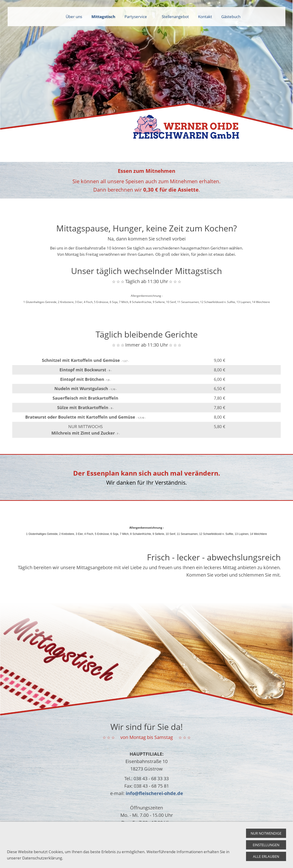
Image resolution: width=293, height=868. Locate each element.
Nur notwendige (266, 833)
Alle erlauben (266, 856)
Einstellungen (266, 845)
